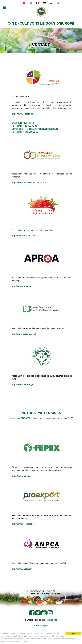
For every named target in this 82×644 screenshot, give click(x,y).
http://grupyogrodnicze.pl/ (24, 334)
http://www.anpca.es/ (22, 569)
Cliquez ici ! (52, 620)
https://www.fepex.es (22, 476)
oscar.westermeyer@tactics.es (44, 129)
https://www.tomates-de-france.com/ (29, 182)
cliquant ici (27, 641)
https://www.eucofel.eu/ (23, 114)
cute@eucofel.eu (26, 123)
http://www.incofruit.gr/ (23, 385)
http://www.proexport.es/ (23, 524)
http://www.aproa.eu (21, 286)
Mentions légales (41, 625)
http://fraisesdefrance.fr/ (23, 236)
